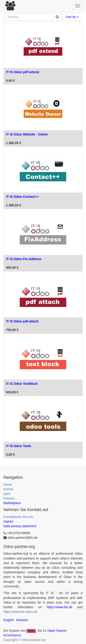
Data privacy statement (20, 526)
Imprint (8, 521)
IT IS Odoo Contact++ (22, 197)
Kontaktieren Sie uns (18, 517)
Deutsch (22, 620)
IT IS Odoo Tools (19, 446)
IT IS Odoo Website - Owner (27, 134)
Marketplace (12, 503)
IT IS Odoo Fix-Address (24, 259)
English (9, 620)
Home (8, 485)
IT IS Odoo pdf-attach (22, 321)
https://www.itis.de (60, 607)
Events (8, 489)
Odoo (31, 631)
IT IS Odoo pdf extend (23, 72)
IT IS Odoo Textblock (22, 384)
